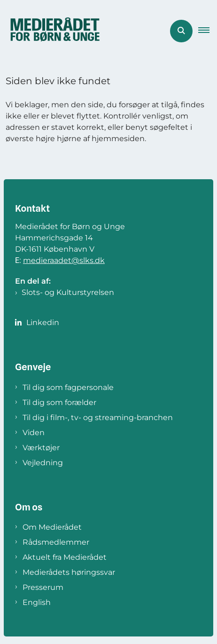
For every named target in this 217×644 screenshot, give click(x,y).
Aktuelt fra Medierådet (65, 557)
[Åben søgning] (181, 31)
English (37, 602)
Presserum (43, 587)
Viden (34, 433)
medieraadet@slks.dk (64, 260)
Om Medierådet (52, 527)
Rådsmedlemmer (56, 542)
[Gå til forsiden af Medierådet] (52, 31)
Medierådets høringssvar (69, 572)
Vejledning (43, 463)
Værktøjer (41, 448)
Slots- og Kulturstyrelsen (68, 292)
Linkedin (43, 322)
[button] (208, 31)
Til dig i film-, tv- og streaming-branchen (98, 417)
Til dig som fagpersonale (68, 387)
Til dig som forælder (59, 402)
